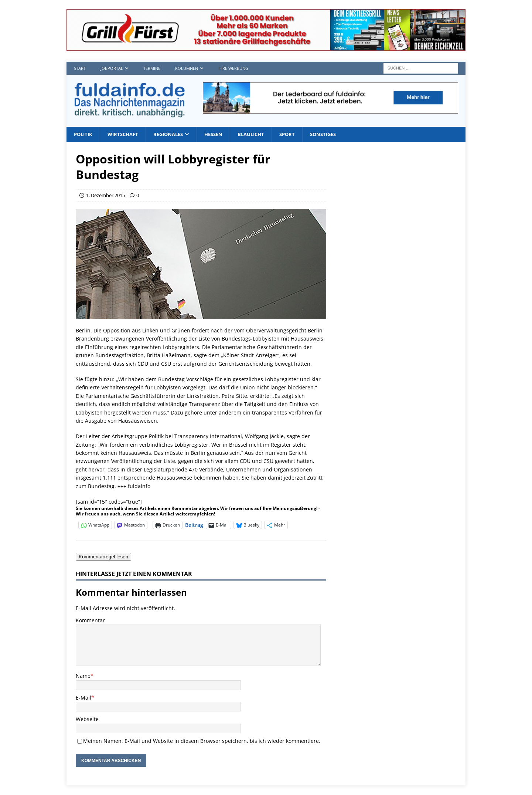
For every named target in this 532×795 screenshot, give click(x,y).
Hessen (222, 134)
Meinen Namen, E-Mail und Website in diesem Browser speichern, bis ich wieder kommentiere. (202, 741)
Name (83, 676)
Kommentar (90, 621)
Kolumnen (187, 68)
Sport (299, 134)
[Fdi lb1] (330, 109)
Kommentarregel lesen (103, 557)
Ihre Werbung (233, 68)
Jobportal (112, 68)
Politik (84, 134)
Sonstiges (337, 134)
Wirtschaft (126, 134)
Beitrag (194, 525)
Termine (152, 68)
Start (80, 68)
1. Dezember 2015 (105, 196)
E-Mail (83, 698)
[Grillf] (266, 46)
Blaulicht (261, 134)
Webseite (87, 720)
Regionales (174, 134)
